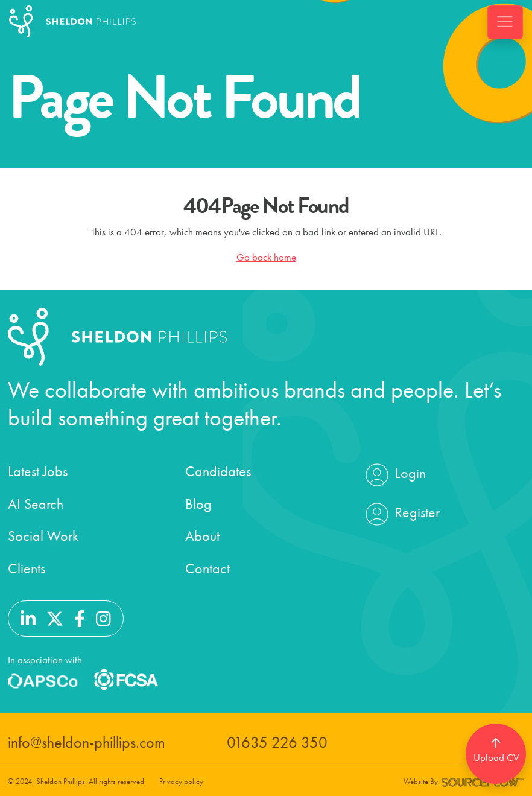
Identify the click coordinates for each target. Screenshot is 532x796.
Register (401, 514)
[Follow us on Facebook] (80, 617)
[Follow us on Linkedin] (28, 617)
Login (394, 475)
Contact (207, 568)
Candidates (218, 471)
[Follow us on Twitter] (55, 617)
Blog (198, 504)
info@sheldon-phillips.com (87, 743)
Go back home (266, 257)
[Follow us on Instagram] (103, 617)
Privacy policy (181, 781)
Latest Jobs (38, 471)
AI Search (36, 504)
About (202, 536)
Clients (27, 568)
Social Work (43, 536)
